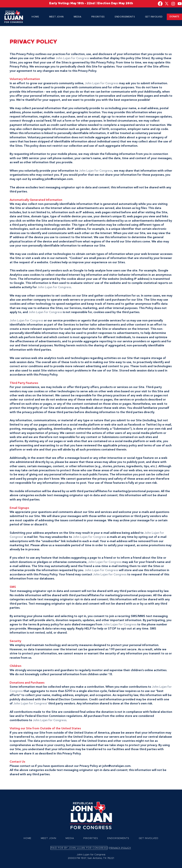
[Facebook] (160, 4)
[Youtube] (180, 4)
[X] (167, 4)
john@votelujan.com (59, 179)
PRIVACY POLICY (120, 848)
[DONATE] (174, 17)
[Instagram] (173, 4)
